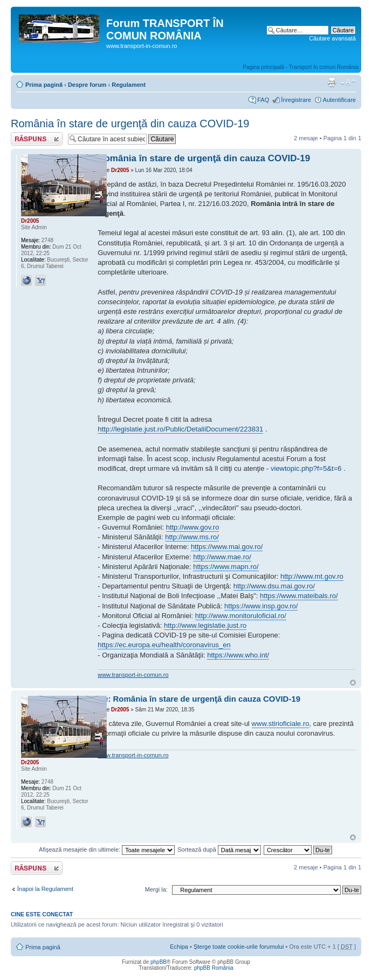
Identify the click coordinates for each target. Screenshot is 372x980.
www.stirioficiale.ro (281, 724)
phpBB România (214, 968)
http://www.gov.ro (193, 527)
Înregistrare (296, 100)
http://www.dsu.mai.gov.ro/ (274, 586)
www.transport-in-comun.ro (133, 675)
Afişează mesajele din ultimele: (107, 849)
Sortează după (219, 849)
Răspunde (37, 139)
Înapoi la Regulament (45, 889)
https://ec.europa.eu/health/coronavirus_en (164, 645)
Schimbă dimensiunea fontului (348, 83)
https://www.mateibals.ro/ (299, 596)
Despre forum (87, 85)
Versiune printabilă (332, 83)
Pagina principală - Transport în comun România (301, 67)
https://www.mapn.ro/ (226, 567)
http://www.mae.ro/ (222, 557)
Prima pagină (44, 85)
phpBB (159, 962)
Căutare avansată (332, 38)
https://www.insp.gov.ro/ (261, 606)
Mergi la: (156, 889)
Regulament (129, 85)
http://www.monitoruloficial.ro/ (241, 616)
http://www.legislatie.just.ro (205, 625)
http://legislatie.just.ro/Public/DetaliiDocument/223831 (180, 429)
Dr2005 (120, 170)
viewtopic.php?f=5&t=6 (306, 468)
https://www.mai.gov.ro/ (227, 547)
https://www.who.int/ (238, 655)
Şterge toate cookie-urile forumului (239, 947)
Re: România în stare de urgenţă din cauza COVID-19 (199, 699)
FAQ (263, 100)
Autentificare (339, 100)
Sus (353, 683)
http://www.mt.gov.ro (312, 576)
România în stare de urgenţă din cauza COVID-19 (130, 124)
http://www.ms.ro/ (192, 537)
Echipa (179, 947)
